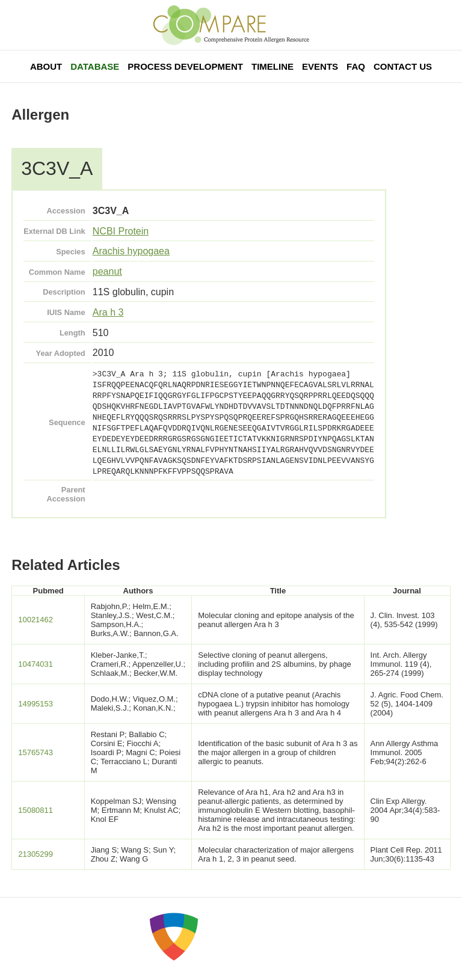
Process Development (185, 66)
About (46, 66)
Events (320, 66)
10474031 (35, 664)
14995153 (35, 704)
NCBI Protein (121, 231)
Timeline (273, 66)
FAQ (356, 66)
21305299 (35, 854)
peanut (107, 271)
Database (95, 66)
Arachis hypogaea (131, 251)
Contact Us (403, 66)
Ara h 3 (108, 312)
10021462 (35, 620)
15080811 (35, 810)
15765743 (35, 752)
